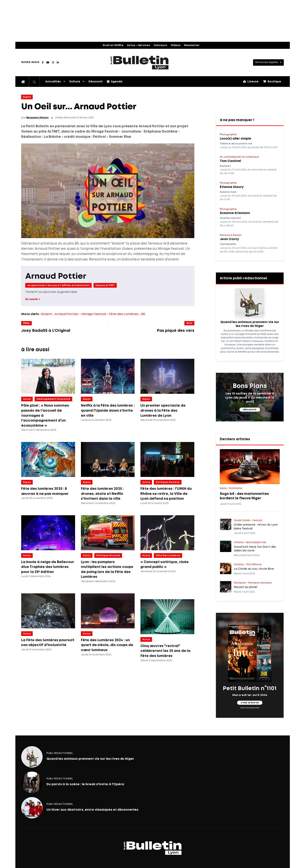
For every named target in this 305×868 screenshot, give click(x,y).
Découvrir (96, 82)
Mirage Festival (94, 314)
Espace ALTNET (105, 285)
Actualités (53, 82)
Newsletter (192, 45)
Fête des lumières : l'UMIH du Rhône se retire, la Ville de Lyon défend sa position (166, 494)
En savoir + (33, 299)
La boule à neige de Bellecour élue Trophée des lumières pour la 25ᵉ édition (48, 567)
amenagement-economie (53, 399)
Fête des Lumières (124, 314)
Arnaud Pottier (56, 276)
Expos (27, 97)
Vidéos (176, 45)
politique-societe (168, 482)
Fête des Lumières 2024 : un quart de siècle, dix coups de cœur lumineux (107, 645)
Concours (160, 45)
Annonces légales (267, 62)
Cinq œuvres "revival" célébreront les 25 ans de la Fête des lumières (165, 651)
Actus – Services (138, 45)
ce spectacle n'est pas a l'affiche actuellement (58, 285)
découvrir (250, 410)
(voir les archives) (250, 708)
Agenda (115, 81)
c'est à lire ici (250, 703)
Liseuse (251, 81)
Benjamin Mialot (37, 118)
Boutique (272, 81)
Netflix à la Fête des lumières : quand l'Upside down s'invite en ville (108, 411)
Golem (46, 314)
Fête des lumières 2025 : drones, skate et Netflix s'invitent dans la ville (102, 494)
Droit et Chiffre (113, 45)
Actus (27, 399)
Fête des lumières (168, 556)
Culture (75, 82)
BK (143, 314)
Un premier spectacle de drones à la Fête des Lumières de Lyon (163, 411)
